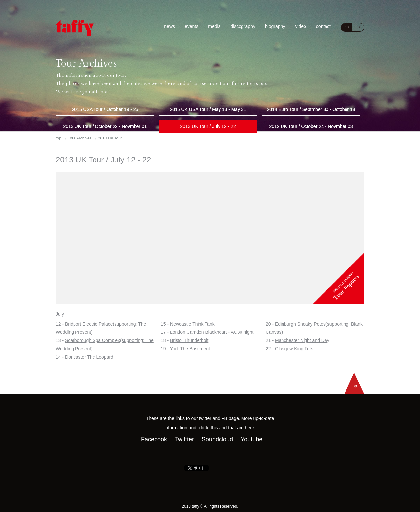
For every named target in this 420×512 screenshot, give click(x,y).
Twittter (184, 439)
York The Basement (190, 349)
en (347, 27)
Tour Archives (80, 138)
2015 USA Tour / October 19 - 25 (105, 109)
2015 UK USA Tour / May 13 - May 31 (208, 109)
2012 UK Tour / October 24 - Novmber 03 (311, 126)
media (214, 26)
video (300, 26)
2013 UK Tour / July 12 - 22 (208, 126)
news (169, 26)
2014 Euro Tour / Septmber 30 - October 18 (311, 109)
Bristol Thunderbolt (189, 340)
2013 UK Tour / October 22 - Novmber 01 (105, 126)
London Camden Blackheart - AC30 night (212, 332)
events (191, 26)
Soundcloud (217, 439)
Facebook (154, 439)
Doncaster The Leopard (89, 357)
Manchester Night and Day (302, 340)
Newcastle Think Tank (192, 324)
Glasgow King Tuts (294, 349)
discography (243, 26)
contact (323, 26)
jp (358, 27)
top (59, 138)
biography (275, 26)
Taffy (75, 28)
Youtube (252, 439)
